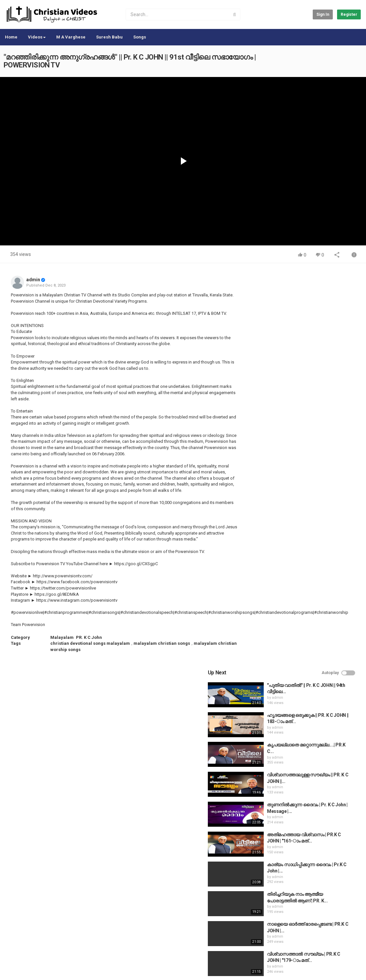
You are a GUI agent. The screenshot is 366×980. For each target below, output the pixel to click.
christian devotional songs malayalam (90, 643)
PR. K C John (89, 637)
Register (349, 14)
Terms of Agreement (63, 947)
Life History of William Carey (320, 587)
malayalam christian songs (162, 643)
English (346, 968)
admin (33, 280)
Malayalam (62, 637)
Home (11, 37)
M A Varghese (71, 37)
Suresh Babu (109, 37)
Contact (29, 947)
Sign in (323, 14)
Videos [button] (37, 37)
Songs (140, 37)
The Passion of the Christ (317, 766)
